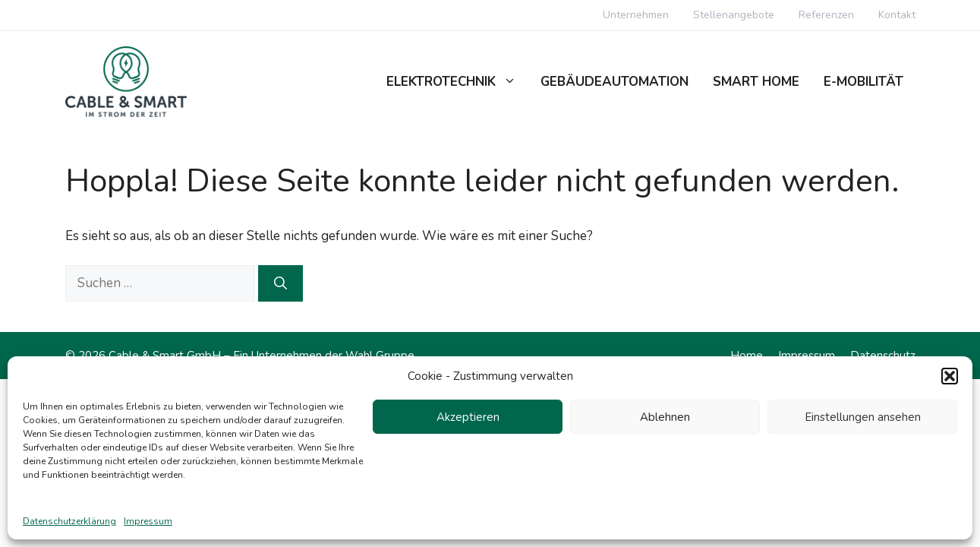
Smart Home (756, 82)
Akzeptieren (468, 417)
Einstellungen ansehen (863, 417)
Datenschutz (883, 356)
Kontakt (897, 15)
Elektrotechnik (457, 82)
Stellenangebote (734, 15)
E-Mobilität (863, 82)
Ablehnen (665, 417)
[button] (950, 376)
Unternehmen (636, 15)
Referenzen (826, 15)
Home (747, 356)
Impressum (148, 521)
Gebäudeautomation (614, 82)
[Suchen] (280, 283)
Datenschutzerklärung (69, 521)
